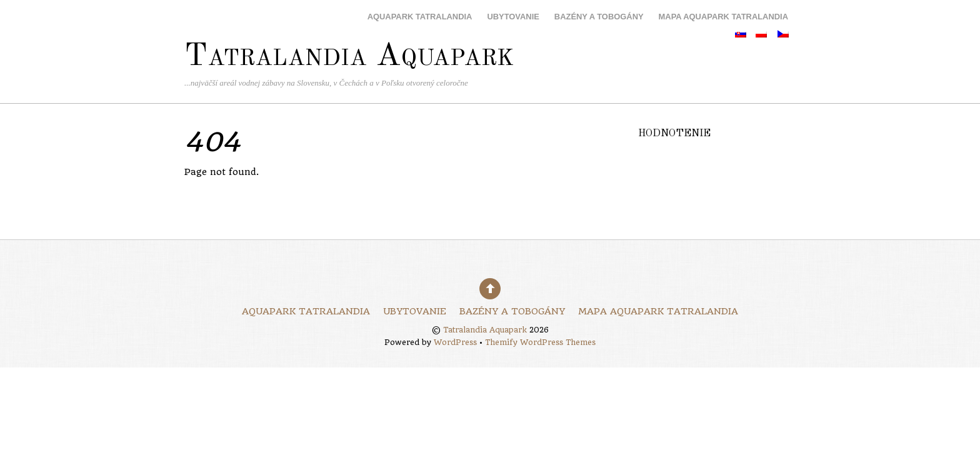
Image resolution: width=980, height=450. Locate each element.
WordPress (455, 342)
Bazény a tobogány (599, 17)
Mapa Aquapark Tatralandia (723, 17)
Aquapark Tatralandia (420, 17)
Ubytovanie (513, 17)
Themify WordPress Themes (540, 342)
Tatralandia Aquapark (485, 330)
